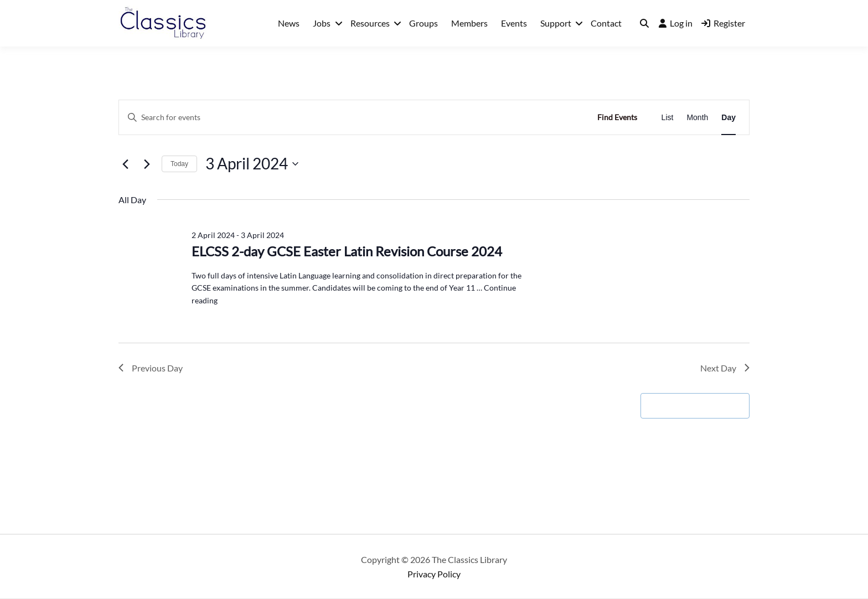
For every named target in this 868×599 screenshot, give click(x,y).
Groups (423, 23)
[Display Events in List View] (668, 118)
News (289, 23)
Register (723, 23)
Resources (370, 23)
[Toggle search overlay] (644, 23)
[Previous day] (125, 164)
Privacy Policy (434, 574)
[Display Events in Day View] (728, 118)
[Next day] (147, 164)
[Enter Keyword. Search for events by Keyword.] (353, 118)
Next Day (725, 368)
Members (469, 23)
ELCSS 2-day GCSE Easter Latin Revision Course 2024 (347, 251)
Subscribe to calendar (689, 406)
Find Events (617, 117)
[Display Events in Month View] (697, 118)
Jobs (322, 23)
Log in (676, 23)
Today (179, 164)
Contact (606, 23)
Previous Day (151, 368)
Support (556, 23)
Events (514, 23)
